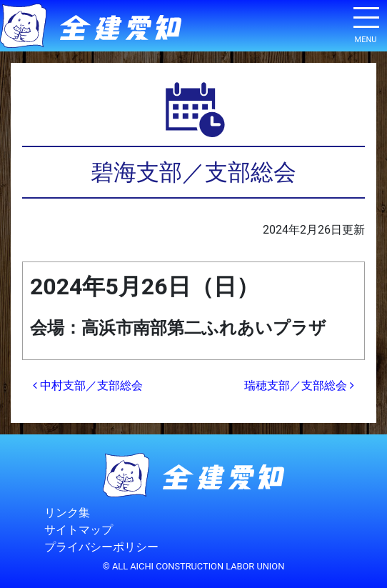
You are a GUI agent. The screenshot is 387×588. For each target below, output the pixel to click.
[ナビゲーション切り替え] (366, 23)
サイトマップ (79, 530)
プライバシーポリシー (101, 547)
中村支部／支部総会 (88, 385)
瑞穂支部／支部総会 (299, 385)
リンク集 (67, 513)
